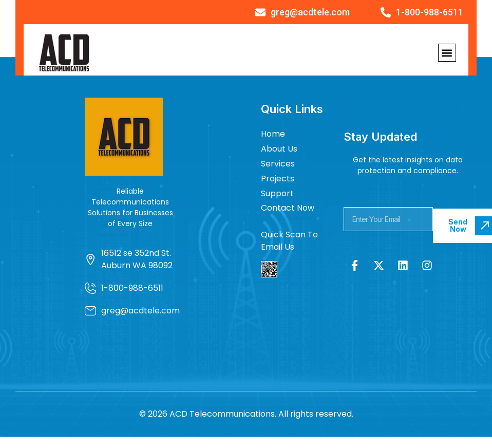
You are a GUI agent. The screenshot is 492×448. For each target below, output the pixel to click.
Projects (278, 179)
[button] (447, 53)
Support (277, 193)
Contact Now (288, 208)
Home (273, 134)
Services (278, 164)
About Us (279, 149)
